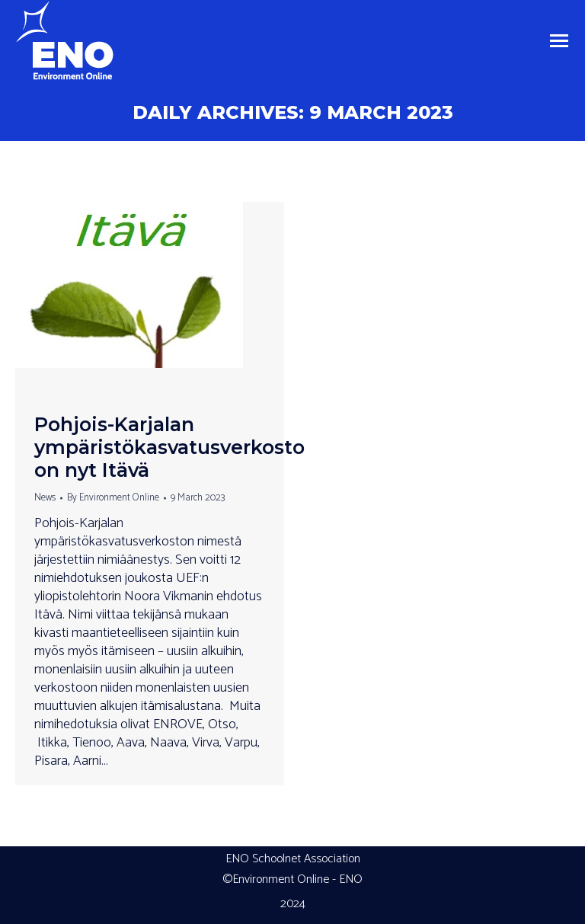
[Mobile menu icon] (559, 41)
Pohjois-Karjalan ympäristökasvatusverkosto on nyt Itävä (169, 447)
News (45, 498)
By (113, 498)
